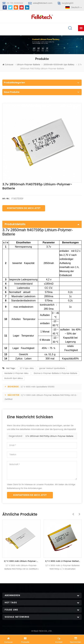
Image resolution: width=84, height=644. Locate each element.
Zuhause (8, 65)
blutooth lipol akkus (14, 378)
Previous (72, 512)
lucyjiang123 (68, 3)
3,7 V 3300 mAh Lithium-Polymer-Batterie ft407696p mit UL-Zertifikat (21, 561)
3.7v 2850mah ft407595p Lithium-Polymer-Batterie (49, 436)
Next (79, 512)
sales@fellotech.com (43, 3)
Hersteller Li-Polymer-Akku (16, 373)
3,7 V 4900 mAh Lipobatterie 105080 (38, 387)
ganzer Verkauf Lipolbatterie (52, 368)
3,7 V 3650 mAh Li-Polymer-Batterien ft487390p (63, 561)
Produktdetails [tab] (42, 224)
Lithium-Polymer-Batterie (28, 65)
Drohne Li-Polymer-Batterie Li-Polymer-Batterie (55, 373)
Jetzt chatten (42, 639)
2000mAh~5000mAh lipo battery (59, 65)
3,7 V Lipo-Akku (27, 368)
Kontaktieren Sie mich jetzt (24, 208)
